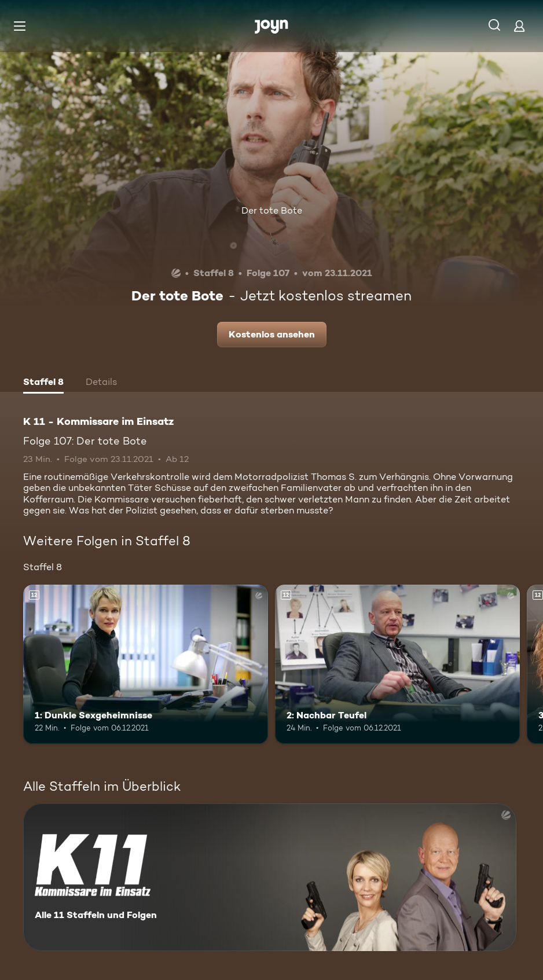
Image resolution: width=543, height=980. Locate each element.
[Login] (519, 26)
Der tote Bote (272, 210)
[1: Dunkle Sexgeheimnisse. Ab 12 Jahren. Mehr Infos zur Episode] (146, 664)
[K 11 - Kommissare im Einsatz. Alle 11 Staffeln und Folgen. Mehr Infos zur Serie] (270, 877)
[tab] (43, 383)
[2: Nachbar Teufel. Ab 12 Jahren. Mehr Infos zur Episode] (397, 664)
